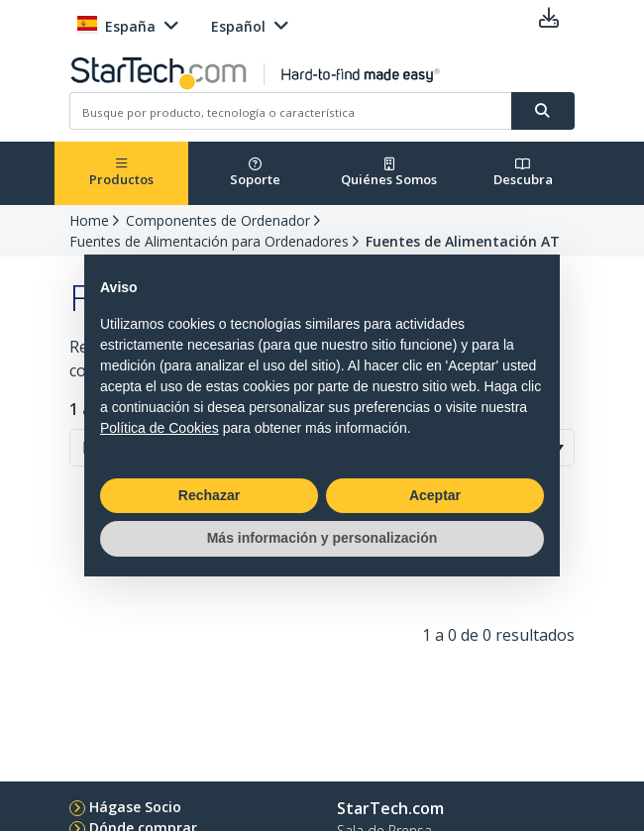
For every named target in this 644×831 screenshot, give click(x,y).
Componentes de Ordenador (218, 220)
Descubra (523, 173)
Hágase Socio (135, 807)
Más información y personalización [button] (322, 538)
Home (89, 220)
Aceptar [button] (435, 495)
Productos (121, 173)
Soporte (255, 173)
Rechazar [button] (209, 495)
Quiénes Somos (389, 173)
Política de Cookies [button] (160, 428)
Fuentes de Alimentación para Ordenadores (209, 241)
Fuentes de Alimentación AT (463, 241)
